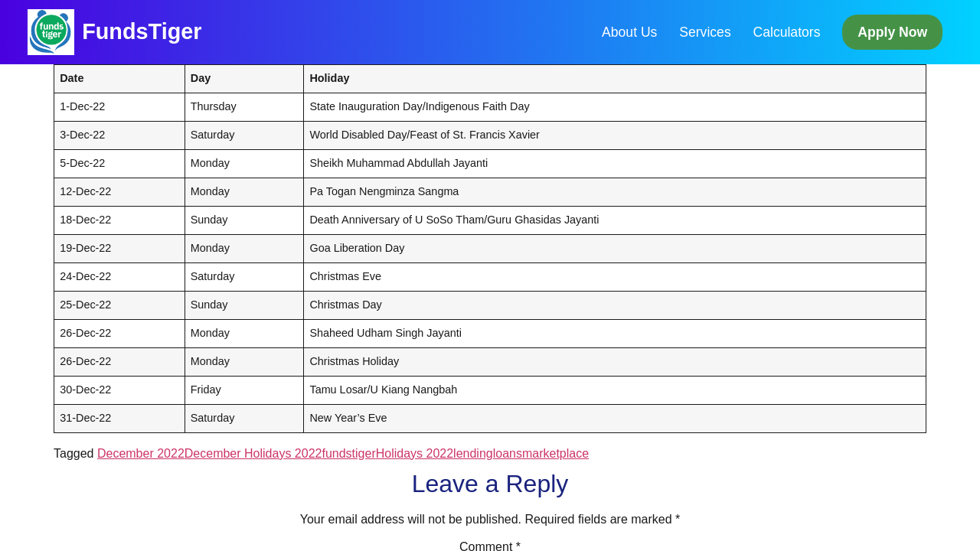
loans (508, 453)
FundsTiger (142, 31)
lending (473, 453)
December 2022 (141, 453)
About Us (629, 32)
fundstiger (348, 453)
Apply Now (892, 32)
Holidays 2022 (415, 453)
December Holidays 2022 (253, 453)
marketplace (555, 453)
